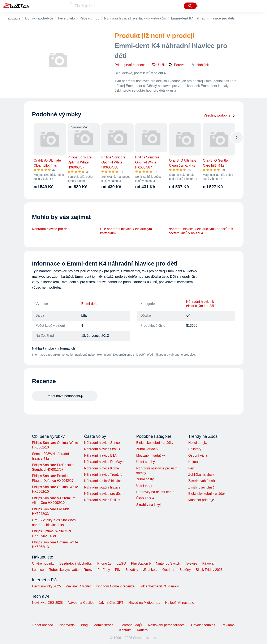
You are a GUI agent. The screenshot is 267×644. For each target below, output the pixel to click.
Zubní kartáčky (147, 449)
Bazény (185, 570)
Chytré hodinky (43, 563)
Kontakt (125, 630)
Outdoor (168, 570)
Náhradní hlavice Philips (102, 500)
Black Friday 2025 (209, 570)
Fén (191, 468)
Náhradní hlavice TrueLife (103, 475)
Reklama (228, 625)
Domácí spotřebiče (39, 18)
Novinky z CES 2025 (48, 603)
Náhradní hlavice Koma (102, 468)
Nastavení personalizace (166, 625)
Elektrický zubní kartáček (207, 494)
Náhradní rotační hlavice (102, 487)
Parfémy (104, 570)
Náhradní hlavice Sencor (102, 443)
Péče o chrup (89, 18)
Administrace (104, 625)
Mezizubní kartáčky (150, 455)
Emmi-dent (89, 304)
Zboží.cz (14, 18)
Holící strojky (198, 443)
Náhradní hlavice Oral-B (102, 449)
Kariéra (142, 630)
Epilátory (195, 449)
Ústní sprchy (145, 462)
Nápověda (67, 625)
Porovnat (178, 65)
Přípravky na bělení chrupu (156, 492)
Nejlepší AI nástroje (180, 603)
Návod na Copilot (81, 603)
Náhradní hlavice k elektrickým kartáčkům (135, 18)
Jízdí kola (150, 570)
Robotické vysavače (64, 570)
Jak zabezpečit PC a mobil (160, 586)
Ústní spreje (145, 498)
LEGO (121, 563)
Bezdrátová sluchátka (75, 563)
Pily (118, 570)
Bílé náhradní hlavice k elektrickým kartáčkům (126, 231)
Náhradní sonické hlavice (103, 481)
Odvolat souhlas (203, 625)
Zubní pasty (145, 479)
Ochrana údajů (131, 625)
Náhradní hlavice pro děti (51, 229)
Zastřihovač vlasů (201, 487)
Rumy (88, 570)
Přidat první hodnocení (132, 65)
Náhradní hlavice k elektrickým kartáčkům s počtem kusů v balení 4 (201, 231)
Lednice (38, 570)
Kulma (193, 462)
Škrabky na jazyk (149, 505)
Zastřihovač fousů (202, 481)
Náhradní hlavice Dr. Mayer (104, 462)
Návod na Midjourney (144, 603)
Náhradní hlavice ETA (100, 455)
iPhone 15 (104, 563)
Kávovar (208, 563)
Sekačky (132, 570)
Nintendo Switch (168, 563)
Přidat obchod (43, 625)
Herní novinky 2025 (47, 586)
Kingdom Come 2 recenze (115, 586)
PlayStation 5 (141, 563)
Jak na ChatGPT (111, 603)
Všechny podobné (219, 115)
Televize (191, 563)
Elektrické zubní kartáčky (155, 443)
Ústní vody (144, 486)
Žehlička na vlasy (201, 475)
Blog (84, 625)
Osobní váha (198, 455)
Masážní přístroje (201, 500)
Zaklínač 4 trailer (78, 586)
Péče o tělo (66, 18)
